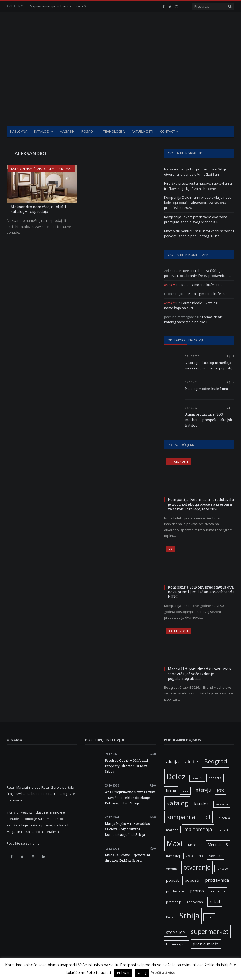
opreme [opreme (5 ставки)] (172, 869)
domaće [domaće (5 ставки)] (197, 778)
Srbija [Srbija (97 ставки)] (189, 916)
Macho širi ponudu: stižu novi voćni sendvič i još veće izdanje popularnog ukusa (199, 234)
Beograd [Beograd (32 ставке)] (216, 761)
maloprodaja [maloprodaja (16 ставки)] (198, 829)
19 (231, 356)
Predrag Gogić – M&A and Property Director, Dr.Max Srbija (126, 766)
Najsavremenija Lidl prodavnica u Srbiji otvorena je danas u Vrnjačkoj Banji (61, 6)
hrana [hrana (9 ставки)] (171, 790)
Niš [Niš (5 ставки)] (201, 856)
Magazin (67, 131)
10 (231, 408)
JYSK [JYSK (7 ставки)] (220, 791)
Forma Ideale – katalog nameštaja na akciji (191, 305)
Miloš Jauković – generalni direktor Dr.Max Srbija (127, 858)
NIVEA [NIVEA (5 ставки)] (189, 856)
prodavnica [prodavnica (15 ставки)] (217, 880)
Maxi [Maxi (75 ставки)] (174, 843)
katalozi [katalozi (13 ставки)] (202, 804)
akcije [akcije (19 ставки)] (192, 761)
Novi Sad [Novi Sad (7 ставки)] (216, 856)
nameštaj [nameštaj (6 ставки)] (173, 856)
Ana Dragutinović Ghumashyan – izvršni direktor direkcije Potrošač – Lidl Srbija (130, 798)
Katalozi (42, 131)
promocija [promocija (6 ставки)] (218, 891)
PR (170, 549)
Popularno (175, 340)
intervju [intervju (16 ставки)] (203, 790)
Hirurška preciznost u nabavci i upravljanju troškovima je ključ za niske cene (198, 186)
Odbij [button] (142, 973)
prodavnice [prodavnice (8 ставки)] (175, 891)
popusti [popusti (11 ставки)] (192, 880)
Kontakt (167, 131)
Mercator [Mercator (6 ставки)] (195, 845)
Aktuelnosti (142, 131)
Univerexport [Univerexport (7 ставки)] (177, 944)
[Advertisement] (120, 87)
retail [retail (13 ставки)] (215, 902)
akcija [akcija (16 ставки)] (172, 762)
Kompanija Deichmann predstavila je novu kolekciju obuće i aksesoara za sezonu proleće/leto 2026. (198, 203)
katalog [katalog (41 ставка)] (177, 803)
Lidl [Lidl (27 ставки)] (206, 817)
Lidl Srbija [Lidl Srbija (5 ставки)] (223, 818)
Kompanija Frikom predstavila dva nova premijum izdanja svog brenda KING (196, 219)
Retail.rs (170, 285)
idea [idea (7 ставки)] (185, 791)
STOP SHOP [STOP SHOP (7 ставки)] (175, 933)
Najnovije (196, 340)
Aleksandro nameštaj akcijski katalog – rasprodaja (38, 209)
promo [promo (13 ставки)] (197, 891)
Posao (87, 131)
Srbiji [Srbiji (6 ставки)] (209, 917)
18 (231, 382)
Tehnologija (114, 131)
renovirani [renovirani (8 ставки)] (195, 902)
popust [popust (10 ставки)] (172, 880)
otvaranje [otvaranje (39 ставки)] (197, 867)
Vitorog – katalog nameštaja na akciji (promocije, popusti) (209, 365)
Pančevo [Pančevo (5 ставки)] (222, 869)
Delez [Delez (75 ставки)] (176, 776)
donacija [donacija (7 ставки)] (215, 778)
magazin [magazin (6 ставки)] (172, 830)
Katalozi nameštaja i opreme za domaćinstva (46, 169)
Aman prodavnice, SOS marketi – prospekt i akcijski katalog (209, 420)
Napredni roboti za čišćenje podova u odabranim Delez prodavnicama (198, 273)
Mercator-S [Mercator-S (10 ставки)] (218, 844)
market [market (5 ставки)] (223, 830)
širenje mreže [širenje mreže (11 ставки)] (206, 944)
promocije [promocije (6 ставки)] (174, 902)
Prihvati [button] (123, 973)
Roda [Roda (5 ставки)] (170, 917)
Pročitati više (163, 972)
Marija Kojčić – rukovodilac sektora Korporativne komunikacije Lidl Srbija (127, 829)
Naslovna (19, 131)
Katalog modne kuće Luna (202, 285)
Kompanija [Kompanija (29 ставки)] (181, 817)
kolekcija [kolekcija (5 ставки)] (222, 804)
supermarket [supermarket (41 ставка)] (210, 931)
